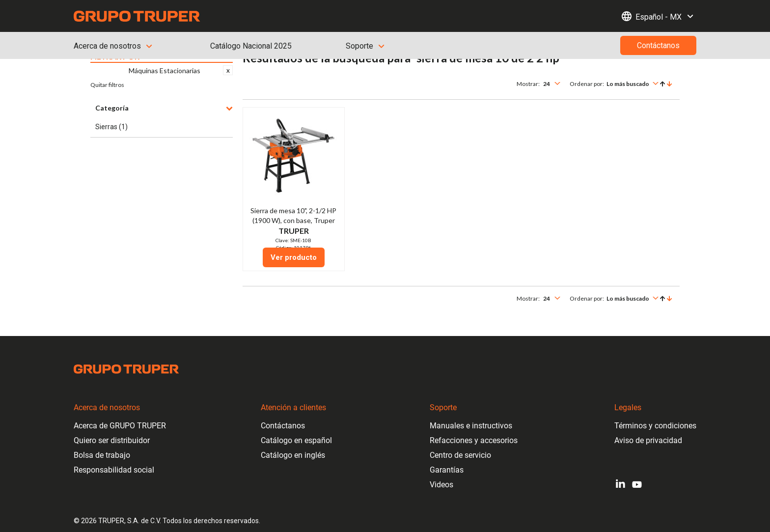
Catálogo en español (296, 440)
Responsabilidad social (114, 470)
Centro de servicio (460, 455)
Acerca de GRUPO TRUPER (120, 426)
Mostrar (527, 84)
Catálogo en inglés (293, 455)
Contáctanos (283, 426)
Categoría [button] (164, 108)
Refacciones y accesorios (474, 440)
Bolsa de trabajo (102, 455)
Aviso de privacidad (648, 440)
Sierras (111, 127)
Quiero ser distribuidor (112, 440)
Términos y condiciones (655, 426)
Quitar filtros (107, 85)
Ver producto (294, 257)
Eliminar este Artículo (228, 70)
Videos (441, 485)
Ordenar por (586, 84)
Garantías (447, 470)
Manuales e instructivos (471, 426)
